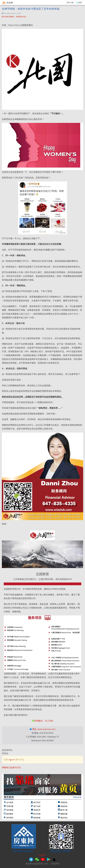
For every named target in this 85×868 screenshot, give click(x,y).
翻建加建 (64, 814)
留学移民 (10, 818)
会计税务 (10, 802)
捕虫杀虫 (64, 818)
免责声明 (55, 864)
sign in (12, 760)
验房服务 (10, 814)
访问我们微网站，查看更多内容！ (15, 17)
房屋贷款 (64, 802)
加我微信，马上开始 (42, 721)
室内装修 (10, 810)
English (42, 855)
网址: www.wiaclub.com (44, 729)
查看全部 (77, 797)
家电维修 (37, 818)
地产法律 (37, 806)
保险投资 (64, 806)
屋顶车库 (37, 810)
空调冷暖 (10, 806)
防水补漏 (37, 814)
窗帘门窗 (64, 810)
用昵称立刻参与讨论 (11, 767)
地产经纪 (37, 802)
